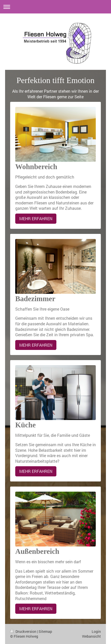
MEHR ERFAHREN (36, 219)
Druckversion (24, 631)
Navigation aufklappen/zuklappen (55, 7)
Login (96, 631)
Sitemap (45, 631)
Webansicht (91, 636)
